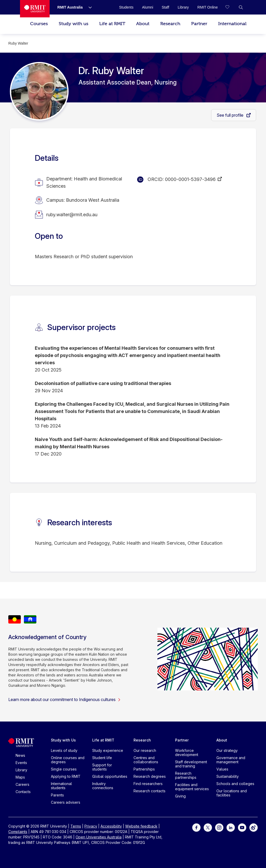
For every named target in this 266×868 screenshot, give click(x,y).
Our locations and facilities (232, 793)
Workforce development (187, 752)
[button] (241, 7)
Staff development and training (191, 764)
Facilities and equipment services (192, 787)
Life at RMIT (112, 24)
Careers (22, 784)
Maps (20, 777)
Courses (39, 24)
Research (170, 24)
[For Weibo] (254, 827)
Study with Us (63, 740)
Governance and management (231, 760)
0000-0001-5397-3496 (190, 179)
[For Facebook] (196, 827)
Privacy (91, 826)
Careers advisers (66, 802)
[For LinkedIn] (231, 827)
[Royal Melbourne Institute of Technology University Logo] (35, 9)
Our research (145, 750)
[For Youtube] (242, 827)
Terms (76, 826)
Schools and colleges (235, 784)
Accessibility (111, 826)
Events (21, 763)
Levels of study (64, 750)
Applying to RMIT (66, 776)
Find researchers (148, 784)
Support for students (102, 767)
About (143, 24)
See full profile (231, 115)
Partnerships (144, 769)
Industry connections (103, 786)
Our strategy (227, 750)
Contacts (23, 792)
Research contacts (149, 791)
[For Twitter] (208, 827)
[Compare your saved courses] (230, 7)
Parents (57, 795)
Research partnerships (186, 775)
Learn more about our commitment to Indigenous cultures (65, 699)
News (20, 755)
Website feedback (141, 826)
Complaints (18, 832)
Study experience (108, 750)
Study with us (74, 24)
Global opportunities (110, 776)
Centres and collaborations (146, 760)
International (232, 24)
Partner (199, 24)
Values (222, 769)
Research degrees (150, 776)
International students (61, 786)
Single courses (64, 769)
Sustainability (228, 776)
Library (21, 770)
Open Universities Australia (99, 837)
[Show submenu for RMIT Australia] (88, 7)
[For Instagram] (219, 827)
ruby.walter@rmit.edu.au (72, 215)
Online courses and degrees (68, 760)
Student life (102, 758)
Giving (180, 796)
